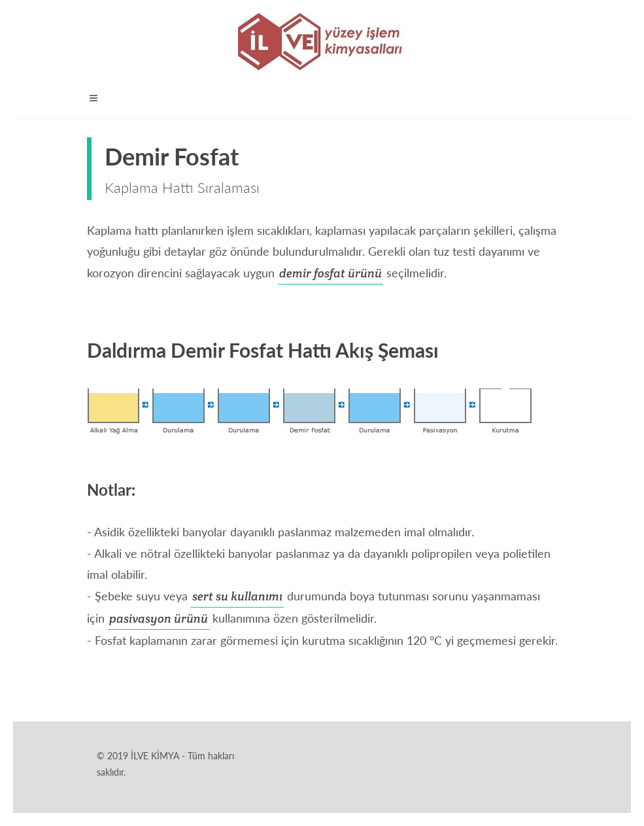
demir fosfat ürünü (330, 273)
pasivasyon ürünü (159, 618)
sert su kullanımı (237, 596)
